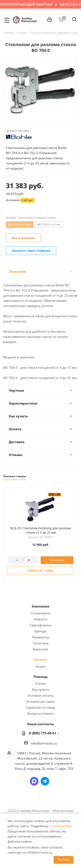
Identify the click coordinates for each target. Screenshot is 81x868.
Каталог (41, 659)
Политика (41, 643)
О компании (40, 613)
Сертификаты (40, 625)
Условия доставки (41, 701)
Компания (40, 606)
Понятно (64, 860)
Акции (40, 666)
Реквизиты (41, 637)
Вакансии (40, 649)
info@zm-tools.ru (44, 743)
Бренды (40, 631)
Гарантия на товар (41, 707)
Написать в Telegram (45, 781)
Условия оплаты (40, 695)
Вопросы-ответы (41, 713)
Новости (41, 619)
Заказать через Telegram (31, 250)
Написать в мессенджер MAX (34, 781)
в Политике (62, 826)
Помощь (41, 677)
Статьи (41, 683)
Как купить (41, 689)
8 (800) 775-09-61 (43, 733)
